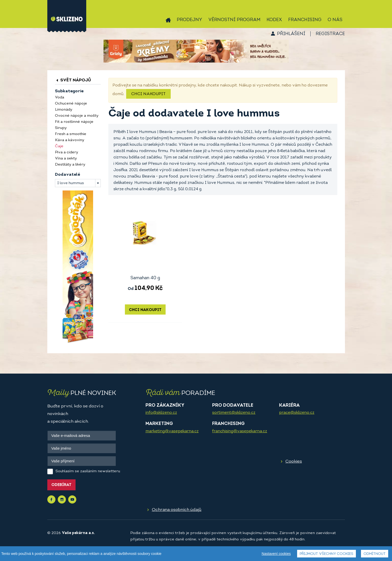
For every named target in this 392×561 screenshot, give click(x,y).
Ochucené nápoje (71, 104)
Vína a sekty (66, 159)
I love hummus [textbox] (71, 183)
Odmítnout (375, 554)
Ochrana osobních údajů (177, 510)
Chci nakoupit (148, 94)
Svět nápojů (73, 80)
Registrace (330, 34)
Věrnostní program (234, 20)
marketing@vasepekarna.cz (172, 431)
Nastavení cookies (276, 554)
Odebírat (61, 485)
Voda (60, 98)
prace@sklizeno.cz (297, 413)
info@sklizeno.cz (161, 413)
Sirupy (61, 128)
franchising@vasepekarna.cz (240, 431)
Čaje (59, 146)
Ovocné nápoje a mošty (77, 116)
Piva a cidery (67, 152)
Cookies (294, 461)
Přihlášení (291, 34)
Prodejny (190, 20)
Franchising (305, 20)
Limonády (64, 110)
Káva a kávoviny (70, 140)
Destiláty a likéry (70, 165)
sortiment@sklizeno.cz (234, 413)
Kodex (274, 20)
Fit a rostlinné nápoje (74, 122)
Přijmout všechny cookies (326, 554)
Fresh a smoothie (71, 134)
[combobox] (78, 183)
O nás (335, 20)
